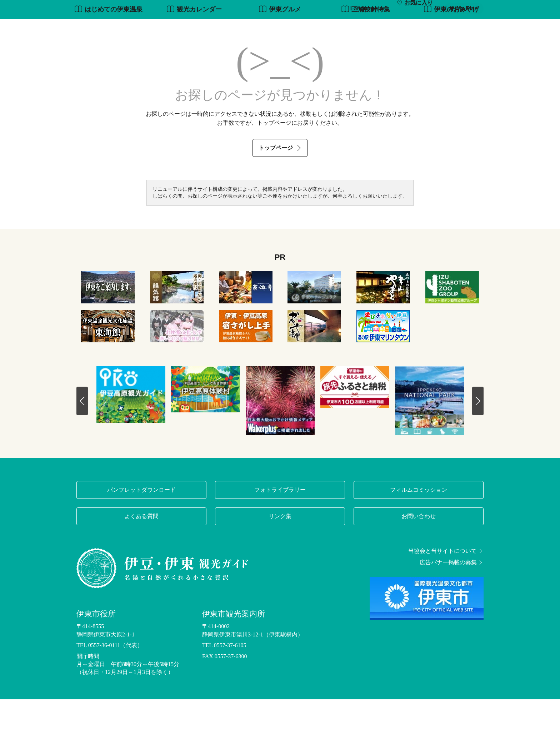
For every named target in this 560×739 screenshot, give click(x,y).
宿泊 (444, 28)
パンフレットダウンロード (141, 530)
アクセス (472, 28)
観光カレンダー (194, 49)
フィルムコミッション (419, 530)
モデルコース (261, 28)
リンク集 (280, 556)
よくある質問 (141, 556)
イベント (415, 28)
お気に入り (415, 8)
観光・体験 (304, 28)
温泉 (335, 28)
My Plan (463, 8)
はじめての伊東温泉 (108, 49)
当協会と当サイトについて (446, 591)
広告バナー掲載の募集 (452, 602)
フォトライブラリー (280, 530)
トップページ (281, 188)
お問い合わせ (419, 556)
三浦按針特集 (366, 49)
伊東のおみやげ (451, 49)
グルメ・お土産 (372, 28)
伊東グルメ (280, 49)
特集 (226, 28)
